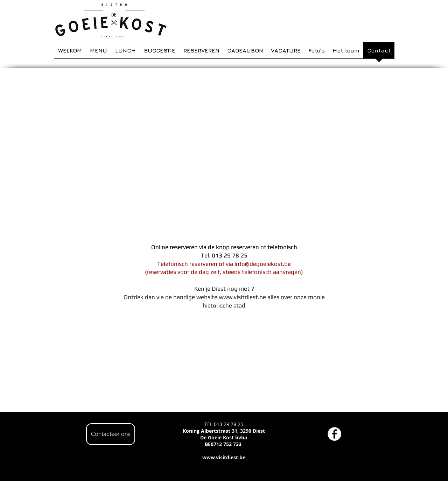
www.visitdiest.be (242, 297)
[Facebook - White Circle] (334, 434)
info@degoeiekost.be (263, 264)
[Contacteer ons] (111, 434)
